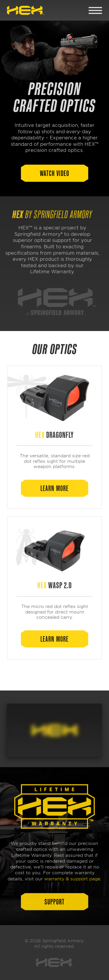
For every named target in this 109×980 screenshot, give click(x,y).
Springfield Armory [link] (63, 941)
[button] (55, 173)
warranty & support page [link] (72, 881)
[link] (25, 10)
